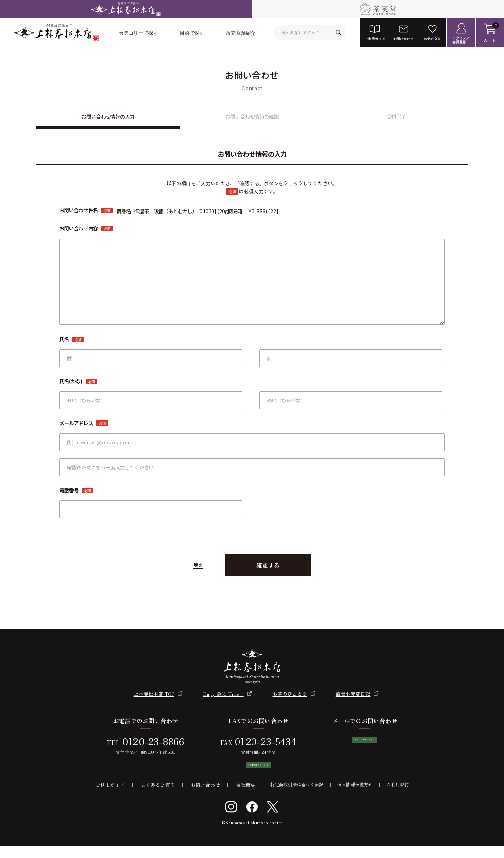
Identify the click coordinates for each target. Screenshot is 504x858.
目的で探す (192, 33)
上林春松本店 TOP (154, 694)
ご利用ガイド (110, 797)
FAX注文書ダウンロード (255, 771)
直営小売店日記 (353, 694)
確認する (268, 565)
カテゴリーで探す (139, 33)
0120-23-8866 (150, 741)
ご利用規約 (398, 797)
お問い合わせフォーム (365, 745)
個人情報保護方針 (355, 797)
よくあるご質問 (158, 797)
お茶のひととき (290, 694)
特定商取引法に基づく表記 (297, 797)
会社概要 (246, 797)
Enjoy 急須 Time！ (224, 694)
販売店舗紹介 (241, 33)
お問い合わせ (206, 797)
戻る (198, 565)
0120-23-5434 (262, 741)
